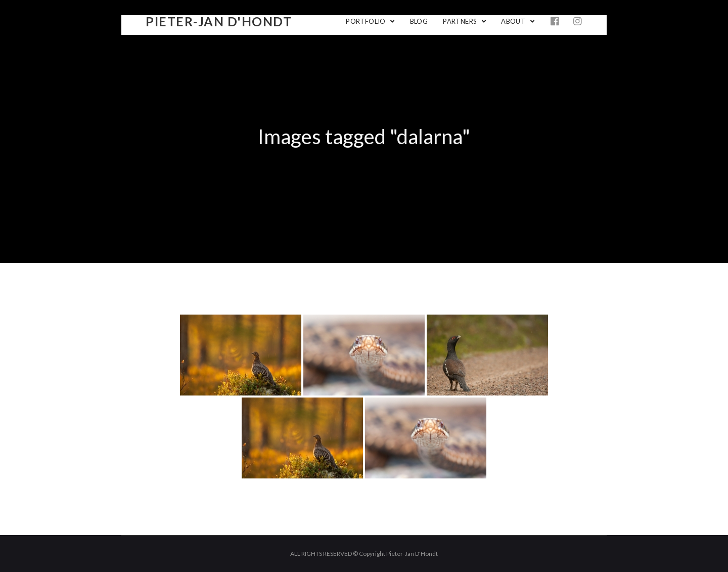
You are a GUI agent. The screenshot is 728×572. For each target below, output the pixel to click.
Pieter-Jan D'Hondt (219, 21)
